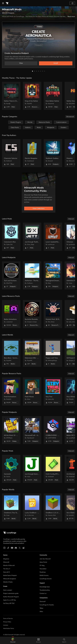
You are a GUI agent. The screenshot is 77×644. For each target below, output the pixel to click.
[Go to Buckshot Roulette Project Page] (32, 314)
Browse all (70, 117)
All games (6, 559)
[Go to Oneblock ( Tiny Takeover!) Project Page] (11, 508)
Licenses (6, 625)
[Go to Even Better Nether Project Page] (53, 96)
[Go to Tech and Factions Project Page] (11, 275)
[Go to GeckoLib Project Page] (11, 469)
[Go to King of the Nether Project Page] (32, 96)
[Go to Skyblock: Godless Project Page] (53, 153)
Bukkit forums (44, 575)
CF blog (42, 566)
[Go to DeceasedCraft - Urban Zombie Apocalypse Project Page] (32, 430)
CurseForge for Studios (47, 605)
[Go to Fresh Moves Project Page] (32, 391)
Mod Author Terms (9, 629)
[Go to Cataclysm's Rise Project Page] (11, 237)
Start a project (8, 590)
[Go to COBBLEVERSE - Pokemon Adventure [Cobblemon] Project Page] (53, 430)
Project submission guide (11, 593)
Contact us (43, 593)
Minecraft (6, 562)
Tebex (41, 608)
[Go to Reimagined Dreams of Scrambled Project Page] (53, 275)
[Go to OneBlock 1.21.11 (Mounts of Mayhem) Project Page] (53, 508)
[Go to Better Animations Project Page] (11, 314)
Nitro (41, 612)
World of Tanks (8, 582)
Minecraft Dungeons (10, 579)
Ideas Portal (43, 562)
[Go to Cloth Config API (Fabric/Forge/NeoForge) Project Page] (53, 469)
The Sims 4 (7, 569)
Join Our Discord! (45, 559)
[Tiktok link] (8, 548)
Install (56, 63)
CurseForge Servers (46, 579)
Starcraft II (7, 572)
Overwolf (43, 602)
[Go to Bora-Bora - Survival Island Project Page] (11, 353)
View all (71, 219)
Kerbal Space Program (10, 575)
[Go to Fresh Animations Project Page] (11, 391)
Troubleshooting (45, 590)
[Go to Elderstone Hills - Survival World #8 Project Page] (32, 353)
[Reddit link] (23, 548)
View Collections (39, 208)
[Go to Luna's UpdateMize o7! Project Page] (53, 237)
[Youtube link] (12, 548)
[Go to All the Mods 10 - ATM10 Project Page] (11, 430)
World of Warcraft (9, 566)
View (21, 63)
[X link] (20, 548)
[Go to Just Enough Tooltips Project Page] (32, 237)
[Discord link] (16, 548)
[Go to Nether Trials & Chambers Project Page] (11, 96)
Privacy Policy (7, 622)
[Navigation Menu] (3, 3)
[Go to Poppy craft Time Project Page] (53, 353)
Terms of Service (8, 619)
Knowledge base (45, 587)
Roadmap (43, 572)
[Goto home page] (7, 3)
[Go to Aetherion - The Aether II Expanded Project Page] (32, 275)
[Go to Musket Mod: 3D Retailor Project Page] (53, 314)
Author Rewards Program (11, 597)
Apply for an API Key (10, 600)
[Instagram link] (4, 548)
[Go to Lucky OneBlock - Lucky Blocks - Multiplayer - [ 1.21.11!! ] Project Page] (32, 508)
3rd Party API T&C (9, 603)
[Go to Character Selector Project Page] (11, 153)
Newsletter (43, 569)
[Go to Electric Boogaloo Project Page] (32, 153)
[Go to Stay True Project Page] (53, 391)
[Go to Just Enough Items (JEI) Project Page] (32, 469)
